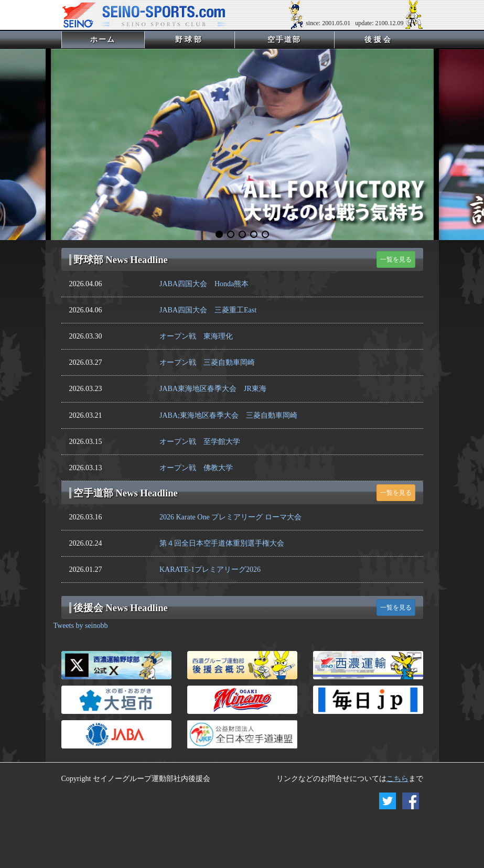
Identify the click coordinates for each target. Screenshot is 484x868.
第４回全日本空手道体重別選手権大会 (222, 543)
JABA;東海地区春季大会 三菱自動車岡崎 (228, 415)
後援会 (379, 40)
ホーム (117, 39)
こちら (397, 779)
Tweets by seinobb (81, 626)
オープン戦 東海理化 (196, 336)
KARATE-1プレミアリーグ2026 (210, 569)
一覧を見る (396, 259)
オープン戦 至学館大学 (200, 442)
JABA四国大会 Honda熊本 (204, 284)
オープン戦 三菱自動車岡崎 (207, 362)
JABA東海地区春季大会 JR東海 (213, 389)
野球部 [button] (190, 40)
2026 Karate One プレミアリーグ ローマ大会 (230, 517)
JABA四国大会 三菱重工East (208, 310)
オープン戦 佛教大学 (196, 468)
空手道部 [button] (284, 40)
